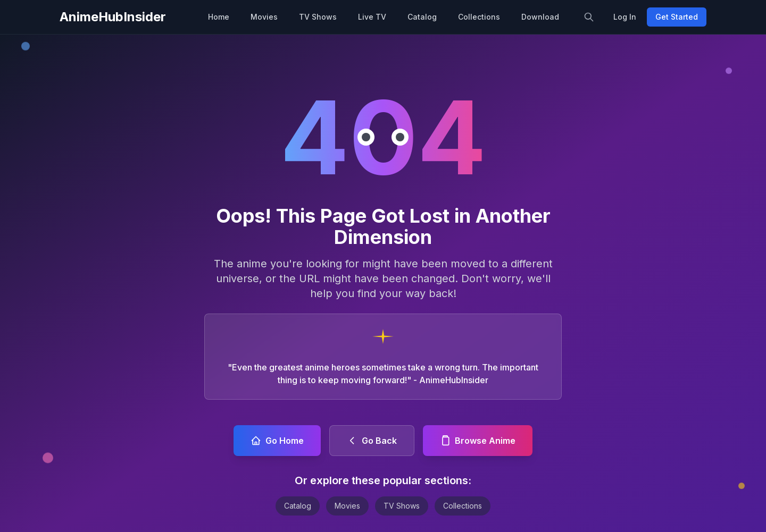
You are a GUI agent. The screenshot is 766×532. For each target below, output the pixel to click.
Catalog (422, 17)
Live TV (372, 17)
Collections (479, 17)
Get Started (677, 17)
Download (540, 17)
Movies (264, 17)
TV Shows (318, 17)
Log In (625, 17)
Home (219, 17)
